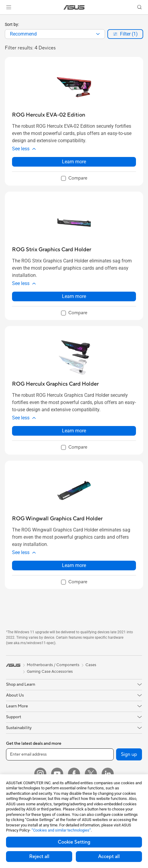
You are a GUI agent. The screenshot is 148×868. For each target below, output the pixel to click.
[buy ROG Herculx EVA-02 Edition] (49, 115)
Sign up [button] (129, 754)
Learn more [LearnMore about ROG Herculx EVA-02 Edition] (74, 162)
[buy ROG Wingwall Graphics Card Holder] (57, 519)
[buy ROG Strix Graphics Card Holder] (52, 250)
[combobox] (55, 34)
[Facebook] (74, 774)
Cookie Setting (74, 842)
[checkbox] (74, 179)
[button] (9, 7)
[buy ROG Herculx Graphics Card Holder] (55, 384)
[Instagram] (40, 774)
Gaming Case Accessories (50, 672)
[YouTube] (57, 774)
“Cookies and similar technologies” (61, 830)
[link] (74, 7)
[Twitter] (91, 774)
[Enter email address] (60, 754)
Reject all (39, 857)
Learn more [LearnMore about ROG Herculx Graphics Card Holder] (74, 431)
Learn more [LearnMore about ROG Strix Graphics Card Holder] (74, 296)
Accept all (109, 857)
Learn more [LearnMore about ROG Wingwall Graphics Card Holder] (74, 565)
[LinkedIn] (108, 774)
